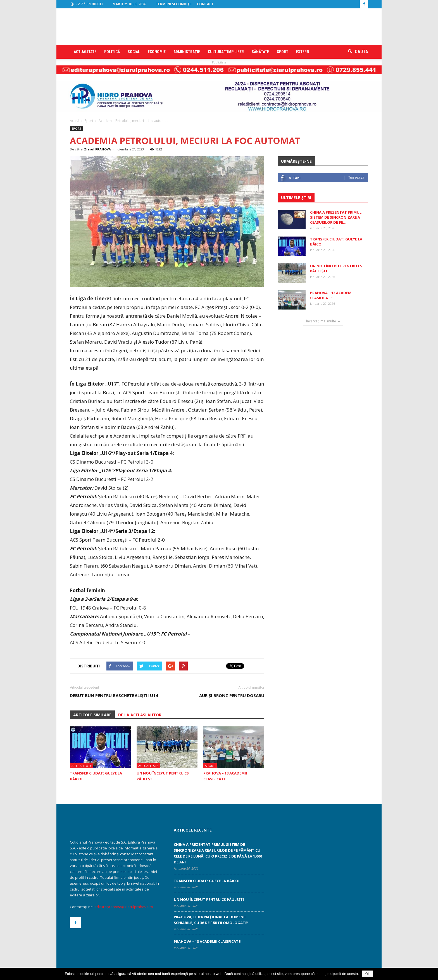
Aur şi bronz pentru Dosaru (232, 695)
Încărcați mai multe (323, 321)
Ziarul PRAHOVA (97, 149)
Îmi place (356, 178)
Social (134, 52)
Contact (205, 4)
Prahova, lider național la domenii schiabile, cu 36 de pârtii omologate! (211, 920)
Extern (303, 52)
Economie (157, 52)
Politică (112, 52)
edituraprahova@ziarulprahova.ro (124, 907)
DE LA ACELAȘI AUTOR (140, 715)
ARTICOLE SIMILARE (92, 715)
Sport (283, 52)
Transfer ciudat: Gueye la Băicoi (207, 881)
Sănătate (260, 52)
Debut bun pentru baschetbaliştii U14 (114, 695)
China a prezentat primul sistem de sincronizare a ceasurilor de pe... (336, 217)
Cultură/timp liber (226, 52)
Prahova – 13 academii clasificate (332, 295)
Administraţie (187, 52)
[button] (358, 52)
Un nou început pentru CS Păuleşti (209, 899)
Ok (367, 974)
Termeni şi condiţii (174, 4)
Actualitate (85, 52)
